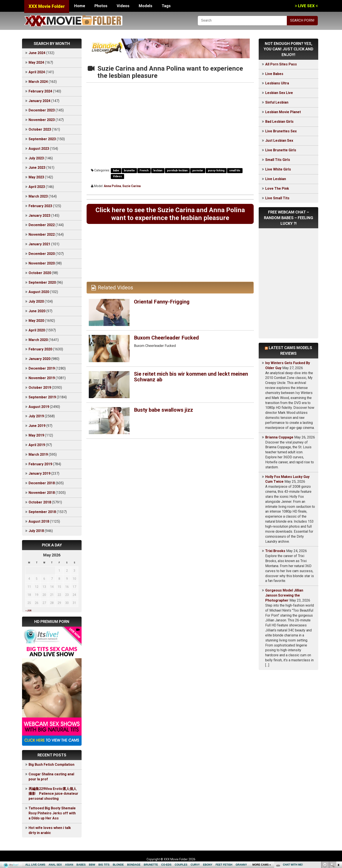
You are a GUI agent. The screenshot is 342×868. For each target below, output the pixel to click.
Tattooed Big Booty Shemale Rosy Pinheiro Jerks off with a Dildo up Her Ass (52, 813)
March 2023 (38, 196)
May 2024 (36, 62)
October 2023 (40, 129)
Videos (123, 6)
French (144, 171)
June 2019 (37, 426)
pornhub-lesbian (177, 171)
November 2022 (42, 234)
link (338, 800)
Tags (166, 6)
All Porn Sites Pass (281, 64)
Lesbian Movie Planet (283, 112)
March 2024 (38, 82)
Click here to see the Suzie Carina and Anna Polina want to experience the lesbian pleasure (170, 214)
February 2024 (40, 91)
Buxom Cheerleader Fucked (166, 338)
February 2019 (40, 464)
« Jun (28, 611)
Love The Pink (277, 188)
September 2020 (42, 282)
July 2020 (36, 301)
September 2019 (42, 397)
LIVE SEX (306, 6)
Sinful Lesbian (277, 102)
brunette (129, 171)
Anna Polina (112, 186)
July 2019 (36, 416)
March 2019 (38, 454)
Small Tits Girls (278, 160)
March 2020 (38, 340)
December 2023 (42, 110)
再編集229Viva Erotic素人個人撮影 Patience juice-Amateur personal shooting (53, 794)
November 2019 (42, 378)
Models (145, 6)
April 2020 (37, 330)
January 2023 (39, 216)
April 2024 (37, 72)
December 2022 (42, 225)
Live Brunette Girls (281, 150)
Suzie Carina (132, 186)
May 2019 (36, 435)
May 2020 (36, 321)
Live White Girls (278, 169)
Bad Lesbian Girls (279, 122)
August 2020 (39, 292)
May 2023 (36, 177)
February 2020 (40, 349)
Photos (101, 6)
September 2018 (42, 512)
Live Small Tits (277, 198)
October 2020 (40, 273)
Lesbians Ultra (277, 83)
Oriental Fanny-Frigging (162, 302)
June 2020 (37, 311)
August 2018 (39, 521)
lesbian (158, 171)
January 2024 (39, 101)
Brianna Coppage (279, 437)
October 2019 (40, 388)
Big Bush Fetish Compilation (51, 765)
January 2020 (39, 359)
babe (116, 171)
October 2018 (40, 502)
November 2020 (42, 263)
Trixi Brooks (275, 551)
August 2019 (39, 407)
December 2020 (42, 254)
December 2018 (42, 483)
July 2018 (36, 531)
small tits (235, 171)
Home (80, 6)
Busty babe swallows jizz (163, 410)
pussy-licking (216, 171)
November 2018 (42, 493)
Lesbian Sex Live (279, 93)
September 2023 (42, 139)
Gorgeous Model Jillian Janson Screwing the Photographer (284, 595)
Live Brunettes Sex (281, 131)
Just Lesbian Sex (279, 141)
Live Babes (274, 74)
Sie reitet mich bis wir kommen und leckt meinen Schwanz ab (191, 377)
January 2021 (39, 244)
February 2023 (40, 206)
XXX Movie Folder (47, 6)
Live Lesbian (276, 179)
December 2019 (42, 368)
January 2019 (39, 473)
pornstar (198, 171)
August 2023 (39, 149)
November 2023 (42, 120)
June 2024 (37, 53)
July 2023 (36, 158)
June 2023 (37, 168)
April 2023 (37, 187)
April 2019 (37, 445)
